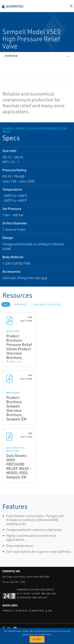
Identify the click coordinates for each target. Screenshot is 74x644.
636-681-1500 (18, 582)
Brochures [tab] (21, 304)
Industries (38, 611)
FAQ (50, 611)
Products (8, 611)
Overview (11, 56)
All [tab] (6, 304)
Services (23, 611)
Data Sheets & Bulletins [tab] (47, 304)
